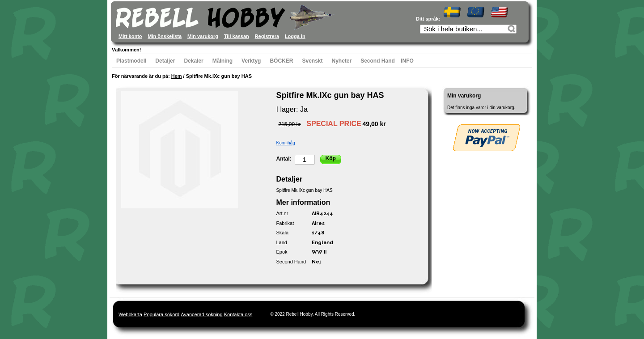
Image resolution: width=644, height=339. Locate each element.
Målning (222, 61)
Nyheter (342, 61)
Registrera (267, 36)
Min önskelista (165, 36)
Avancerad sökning (201, 314)
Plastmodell (131, 61)
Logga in (295, 36)
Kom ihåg (286, 143)
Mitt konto (130, 36)
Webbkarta (130, 314)
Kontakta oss (238, 314)
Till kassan (237, 36)
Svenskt (312, 61)
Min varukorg (203, 36)
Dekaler (193, 61)
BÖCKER (281, 61)
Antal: (284, 159)
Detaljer (165, 61)
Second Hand (378, 61)
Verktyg (251, 61)
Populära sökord (161, 314)
